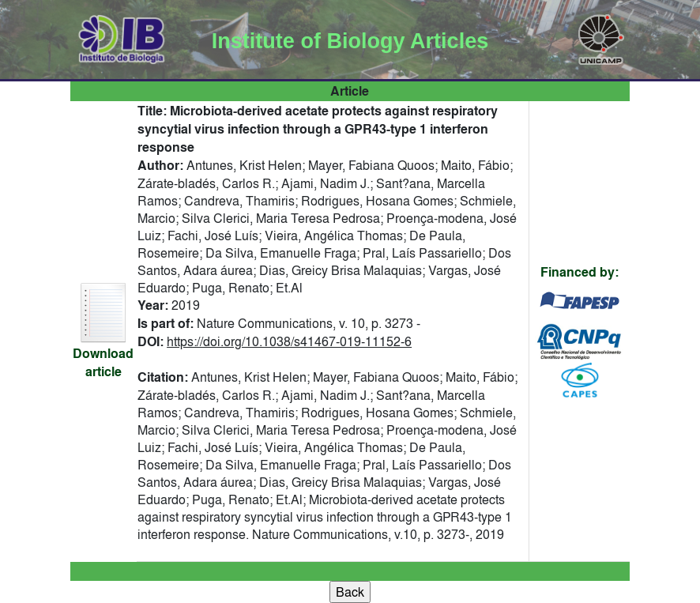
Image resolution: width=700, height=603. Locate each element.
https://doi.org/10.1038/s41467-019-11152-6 (289, 341)
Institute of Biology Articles (350, 41)
